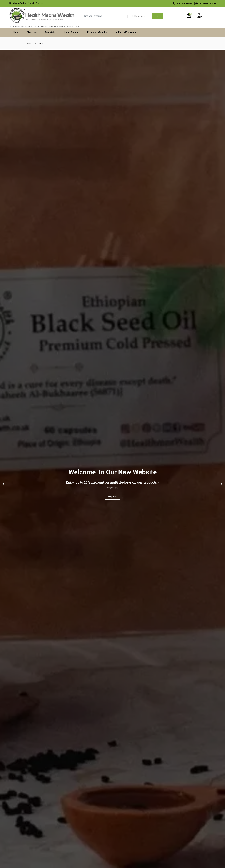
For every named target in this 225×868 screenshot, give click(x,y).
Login (199, 15)
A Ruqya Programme (127, 32)
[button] (4, 484)
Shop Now (32, 32)
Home (16, 32)
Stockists (50, 32)
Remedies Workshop (98, 32)
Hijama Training (71, 32)
